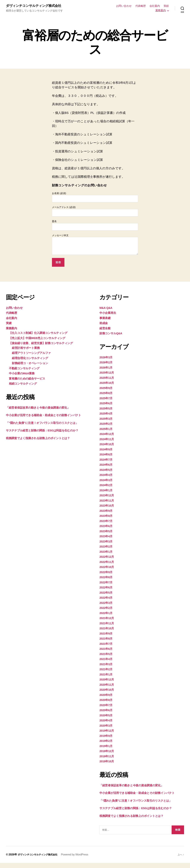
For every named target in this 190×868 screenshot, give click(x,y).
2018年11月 (108, 756)
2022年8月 (107, 578)
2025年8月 (107, 393)
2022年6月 (107, 588)
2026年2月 (107, 363)
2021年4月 (107, 659)
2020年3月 (107, 726)
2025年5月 (107, 409)
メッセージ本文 (95, 245)
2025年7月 (107, 398)
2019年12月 (108, 731)
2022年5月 (107, 593)
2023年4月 (107, 537)
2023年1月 (107, 552)
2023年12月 (108, 496)
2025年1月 (107, 429)
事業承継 (106, 318)
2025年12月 (108, 373)
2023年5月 (107, 531)
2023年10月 (108, 506)
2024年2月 (107, 485)
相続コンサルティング (25, 384)
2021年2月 (107, 670)
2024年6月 (107, 465)
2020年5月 (107, 716)
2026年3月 (107, 358)
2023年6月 (107, 526)
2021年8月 (107, 639)
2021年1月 (107, 675)
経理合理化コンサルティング (33, 358)
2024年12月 (108, 434)
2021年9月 (107, 634)
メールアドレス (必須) (95, 212)
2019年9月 (107, 736)
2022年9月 (107, 572)
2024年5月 (107, 470)
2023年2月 (107, 547)
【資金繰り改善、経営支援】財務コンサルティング (45, 343)
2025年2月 (107, 424)
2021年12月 (108, 618)
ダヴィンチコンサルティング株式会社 (36, 6)
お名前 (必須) (95, 198)
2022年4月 (107, 598)
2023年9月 (107, 511)
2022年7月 (107, 583)
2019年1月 (107, 746)
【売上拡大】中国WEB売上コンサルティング (41, 338)
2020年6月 (107, 710)
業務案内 (161, 11)
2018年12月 (108, 751)
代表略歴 (141, 6)
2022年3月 (107, 603)
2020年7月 (107, 705)
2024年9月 (107, 450)
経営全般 (106, 328)
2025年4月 (107, 414)
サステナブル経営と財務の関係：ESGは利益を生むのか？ (47, 435)
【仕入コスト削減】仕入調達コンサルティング (42, 333)
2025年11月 (108, 378)
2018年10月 (108, 762)
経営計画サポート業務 (27, 348)
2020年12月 (108, 680)
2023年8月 (107, 516)
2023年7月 (107, 521)
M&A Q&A (107, 308)
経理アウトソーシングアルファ (34, 353)
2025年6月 (107, 404)
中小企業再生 (109, 313)
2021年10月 (108, 629)
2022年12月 (108, 557)
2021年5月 (107, 654)
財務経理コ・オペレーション (32, 363)
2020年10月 (108, 690)
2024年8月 (107, 455)
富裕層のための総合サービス (29, 379)
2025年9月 (107, 388)
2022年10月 (108, 567)
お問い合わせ (124, 6)
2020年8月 (107, 700)
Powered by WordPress (80, 860)
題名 (95, 226)
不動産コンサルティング (26, 368)
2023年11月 (108, 501)
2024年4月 (107, 475)
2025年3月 (107, 419)
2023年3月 (107, 542)
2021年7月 (107, 644)
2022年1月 (107, 613)
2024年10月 (108, 445)
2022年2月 (107, 608)
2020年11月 (108, 685)
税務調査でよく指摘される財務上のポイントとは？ (42, 443)
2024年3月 (107, 480)
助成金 (104, 323)
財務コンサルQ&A (112, 334)
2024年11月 (108, 439)
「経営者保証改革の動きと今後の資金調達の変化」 (42, 408)
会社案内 (155, 6)
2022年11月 (108, 562)
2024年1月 (107, 490)
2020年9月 (107, 695)
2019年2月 (107, 741)
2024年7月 (107, 460)
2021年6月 (107, 649)
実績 (166, 6)
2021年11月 (108, 623)
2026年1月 (107, 368)
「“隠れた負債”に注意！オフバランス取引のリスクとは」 (47, 428)
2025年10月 (108, 383)
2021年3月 (107, 664)
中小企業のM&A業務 (23, 374)
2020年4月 (107, 721)
